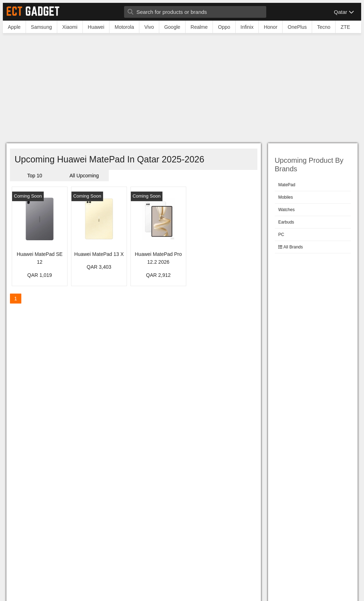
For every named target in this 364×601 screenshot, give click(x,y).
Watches (287, 210)
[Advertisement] (182, 90)
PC (281, 235)
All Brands (291, 247)
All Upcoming (84, 176)
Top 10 (35, 176)
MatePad (287, 185)
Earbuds (286, 222)
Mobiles (286, 197)
